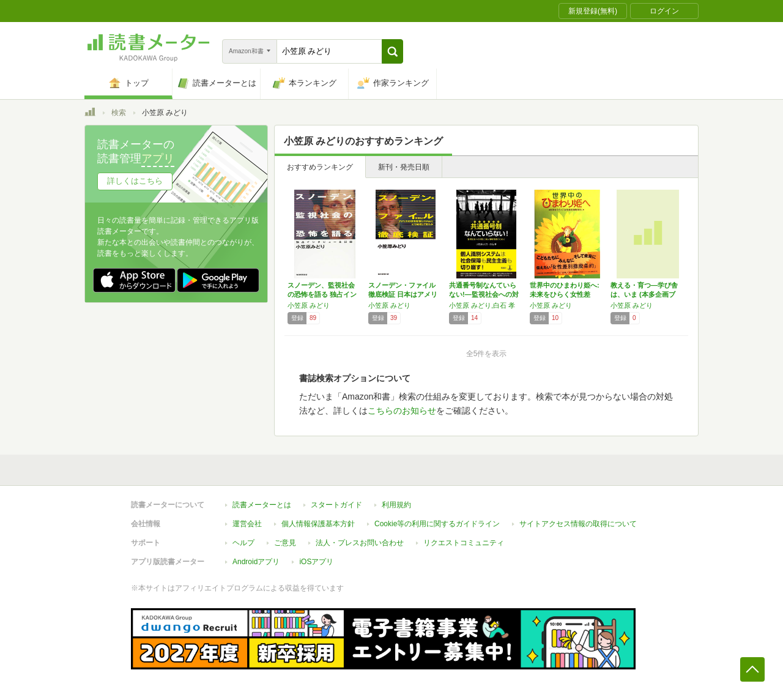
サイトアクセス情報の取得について (578, 524)
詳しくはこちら (135, 181)
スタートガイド (336, 505)
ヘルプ (243, 543)
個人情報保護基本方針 (318, 524)
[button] (392, 51)
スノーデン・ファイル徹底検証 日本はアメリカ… (403, 294)
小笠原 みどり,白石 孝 (482, 305)
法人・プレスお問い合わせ (360, 543)
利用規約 (396, 505)
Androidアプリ (256, 562)
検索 (119, 113)
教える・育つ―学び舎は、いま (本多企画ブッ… (644, 294)
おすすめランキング (320, 167)
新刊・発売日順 (404, 167)
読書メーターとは (262, 505)
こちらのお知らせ (402, 411)
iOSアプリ (316, 562)
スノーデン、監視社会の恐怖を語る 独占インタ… (322, 294)
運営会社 (247, 524)
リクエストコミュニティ (464, 543)
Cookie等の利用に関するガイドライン (437, 524)
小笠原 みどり (309, 305)
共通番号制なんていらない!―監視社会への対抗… (484, 294)
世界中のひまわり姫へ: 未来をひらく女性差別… (565, 294)
